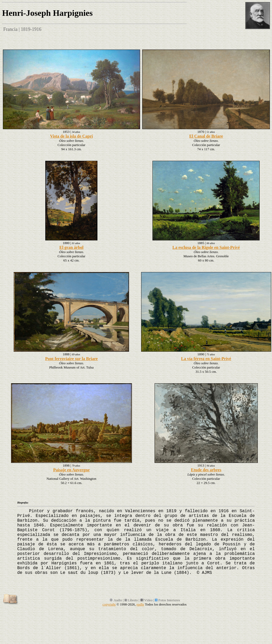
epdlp (140, 604)
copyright (109, 604)
